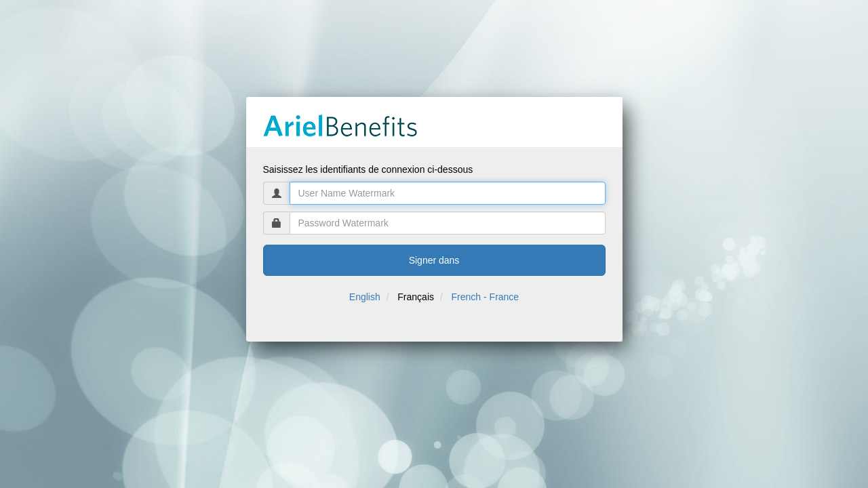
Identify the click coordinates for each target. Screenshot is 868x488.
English (365, 297)
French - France (486, 297)
